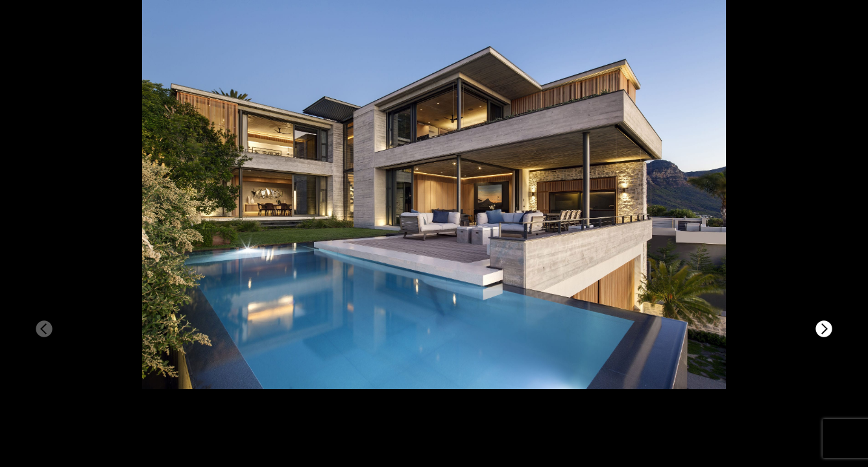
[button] (824, 329)
